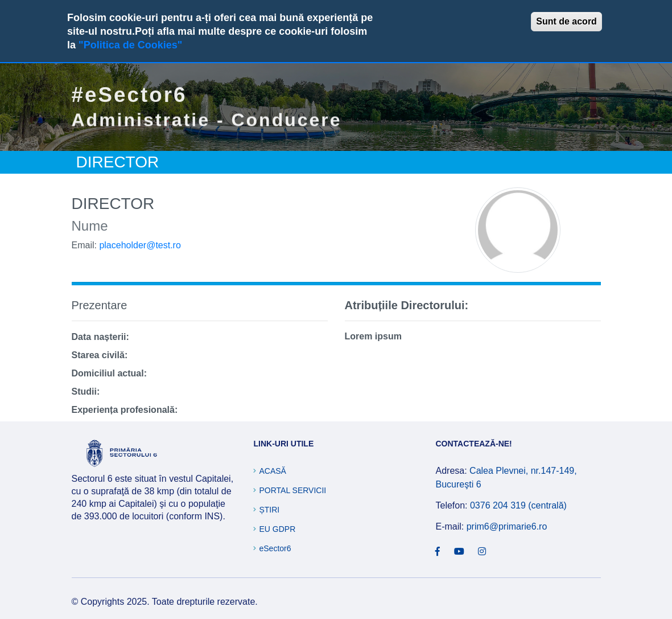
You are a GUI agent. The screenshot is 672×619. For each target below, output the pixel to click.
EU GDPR (277, 529)
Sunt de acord (566, 21)
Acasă (272, 471)
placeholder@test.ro (140, 245)
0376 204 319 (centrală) (518, 505)
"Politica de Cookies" (130, 45)
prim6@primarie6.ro (507, 526)
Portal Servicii (292, 490)
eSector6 (275, 548)
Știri (269, 510)
